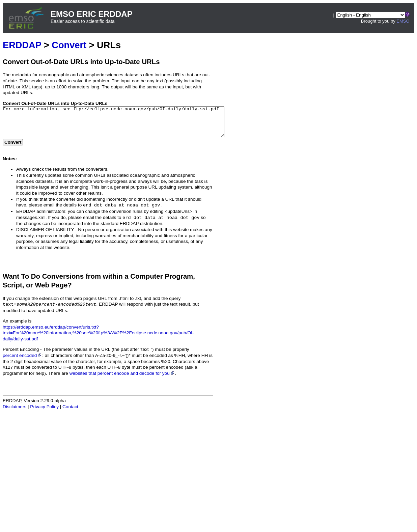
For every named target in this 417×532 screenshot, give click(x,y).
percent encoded (22, 361)
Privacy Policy (44, 413)
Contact (70, 413)
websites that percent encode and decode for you (122, 379)
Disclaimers (15, 413)
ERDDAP (22, 45)
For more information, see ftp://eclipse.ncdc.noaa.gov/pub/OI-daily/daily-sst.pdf (127, 125)
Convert (69, 45)
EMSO (403, 21)
